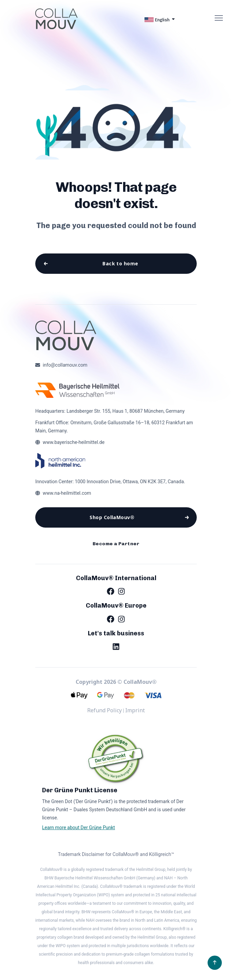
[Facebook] (111, 598)
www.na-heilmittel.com (67, 495)
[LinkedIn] (116, 653)
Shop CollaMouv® (112, 521)
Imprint (135, 717)
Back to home (120, 264)
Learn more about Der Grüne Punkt (79, 834)
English (157, 20)
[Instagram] (121, 598)
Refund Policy (104, 717)
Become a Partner (116, 549)
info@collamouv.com (65, 367)
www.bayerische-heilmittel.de (74, 445)
